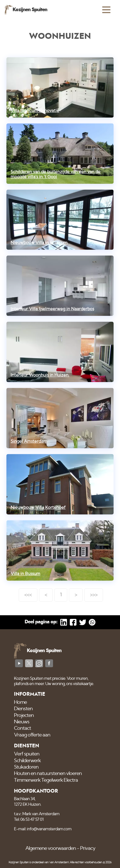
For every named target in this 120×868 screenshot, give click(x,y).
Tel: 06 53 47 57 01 (29, 820)
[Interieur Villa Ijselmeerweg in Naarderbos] (60, 286)
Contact (22, 728)
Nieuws (22, 722)
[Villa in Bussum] (60, 550)
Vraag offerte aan (32, 735)
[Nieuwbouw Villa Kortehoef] (60, 484)
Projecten (24, 716)
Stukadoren (26, 767)
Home (20, 702)
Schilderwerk (27, 761)
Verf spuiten (27, 754)
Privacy (88, 848)
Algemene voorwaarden (51, 848)
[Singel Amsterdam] (60, 418)
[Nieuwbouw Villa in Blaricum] (60, 220)
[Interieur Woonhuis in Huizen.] (60, 352)
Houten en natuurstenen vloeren (48, 774)
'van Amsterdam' (59, 862)
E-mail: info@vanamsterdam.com (43, 829)
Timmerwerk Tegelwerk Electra (46, 780)
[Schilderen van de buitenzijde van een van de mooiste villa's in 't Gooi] (60, 154)
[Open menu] (106, 10)
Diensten (23, 709)
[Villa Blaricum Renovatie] (60, 87)
